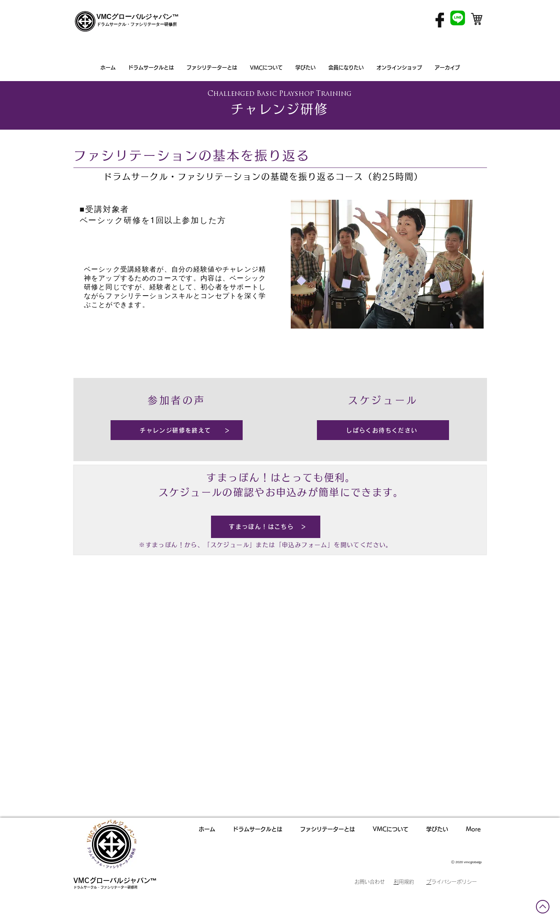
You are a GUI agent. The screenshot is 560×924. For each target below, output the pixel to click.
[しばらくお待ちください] (383, 430)
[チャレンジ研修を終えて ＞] (177, 430)
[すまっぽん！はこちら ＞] (266, 527)
